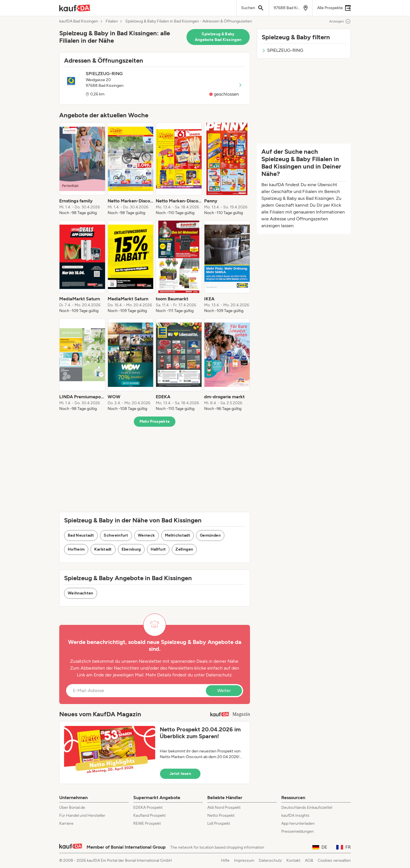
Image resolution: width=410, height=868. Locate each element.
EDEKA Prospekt (148, 808)
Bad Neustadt (81, 535)
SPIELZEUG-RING (282, 50)
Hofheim (76, 549)
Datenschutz (219, 675)
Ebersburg (131, 549)
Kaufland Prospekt (149, 815)
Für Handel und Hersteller (82, 815)
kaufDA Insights (295, 815)
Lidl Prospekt (219, 823)
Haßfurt (158, 549)
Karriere (66, 823)
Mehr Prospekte (155, 421)
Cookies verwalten (334, 860)
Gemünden (210, 535)
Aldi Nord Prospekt (224, 808)
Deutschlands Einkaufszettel (307, 808)
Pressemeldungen (298, 831)
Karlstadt (103, 549)
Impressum (244, 860)
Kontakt (293, 860)
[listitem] (82, 169)
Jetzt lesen (180, 774)
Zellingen (184, 549)
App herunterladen (298, 823)
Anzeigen (340, 21)
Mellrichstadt (178, 535)
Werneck (146, 535)
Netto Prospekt (221, 815)
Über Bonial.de (72, 808)
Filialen (112, 21)
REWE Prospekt (147, 823)
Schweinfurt (116, 535)
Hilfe (225, 860)
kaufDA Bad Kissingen (79, 21)
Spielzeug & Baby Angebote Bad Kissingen (218, 37)
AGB (309, 860)
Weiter (224, 690)
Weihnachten (81, 593)
